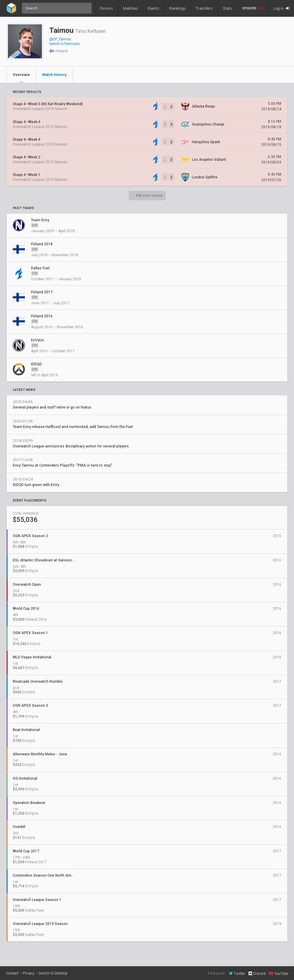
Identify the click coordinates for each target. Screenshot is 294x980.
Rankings (177, 8)
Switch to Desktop (53, 973)
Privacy (29, 973)
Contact (12, 973)
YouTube (278, 973)
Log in (281, 8)
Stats (227, 8)
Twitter (237, 973)
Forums (106, 8)
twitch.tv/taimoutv (65, 44)
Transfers (204, 8)
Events (154, 8)
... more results (147, 196)
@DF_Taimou (60, 39)
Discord (257, 974)
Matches (130, 8)
